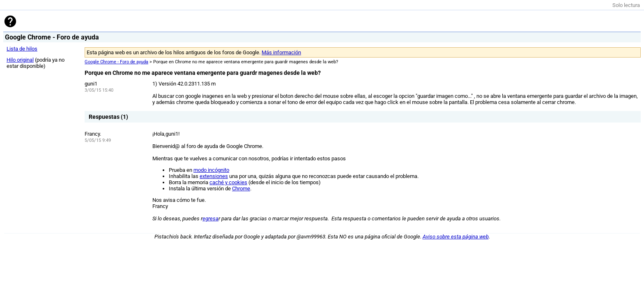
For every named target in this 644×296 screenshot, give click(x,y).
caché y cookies (228, 182)
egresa (210, 219)
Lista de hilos (22, 49)
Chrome (241, 188)
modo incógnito (211, 170)
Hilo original (20, 60)
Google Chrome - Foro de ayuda (116, 62)
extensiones (214, 176)
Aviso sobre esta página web (456, 237)
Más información (281, 52)
